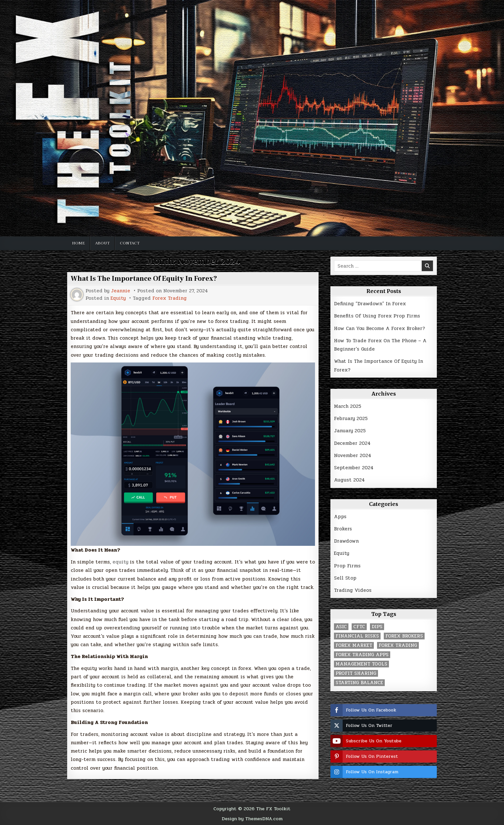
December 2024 (352, 443)
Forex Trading (170, 298)
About (102, 243)
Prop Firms (347, 566)
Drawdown (346, 541)
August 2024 (349, 480)
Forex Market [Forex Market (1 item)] (354, 645)
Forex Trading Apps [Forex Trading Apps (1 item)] (362, 655)
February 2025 (351, 418)
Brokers (343, 529)
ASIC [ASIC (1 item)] (341, 627)
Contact (130, 243)
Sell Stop (345, 578)
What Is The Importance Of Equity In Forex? (144, 279)
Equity (118, 298)
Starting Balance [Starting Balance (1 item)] (359, 683)
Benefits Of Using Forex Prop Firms (377, 316)
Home (78, 243)
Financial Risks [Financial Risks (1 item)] (357, 636)
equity (120, 562)
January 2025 (350, 431)
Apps (340, 517)
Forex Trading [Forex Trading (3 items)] (398, 645)
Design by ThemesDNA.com (252, 819)
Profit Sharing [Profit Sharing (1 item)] (356, 673)
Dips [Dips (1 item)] (377, 627)
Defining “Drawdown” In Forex (370, 304)
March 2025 (348, 406)
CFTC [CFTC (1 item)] (359, 627)
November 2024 (353, 455)
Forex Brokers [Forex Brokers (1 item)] (404, 636)
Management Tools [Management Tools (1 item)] (361, 664)
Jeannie (121, 291)
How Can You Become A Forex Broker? (379, 328)
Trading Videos (353, 590)
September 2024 (354, 468)
